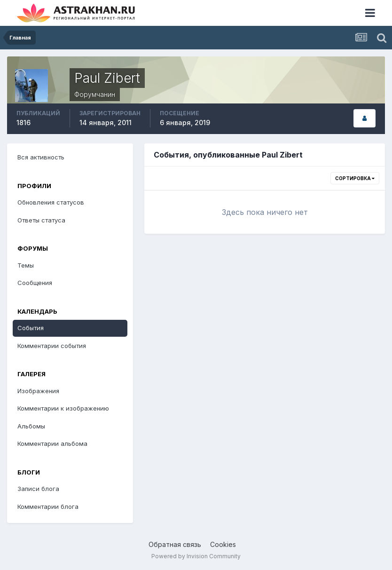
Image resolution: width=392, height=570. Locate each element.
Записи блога (38, 489)
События (31, 328)
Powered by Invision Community (196, 556)
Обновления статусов (51, 202)
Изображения (38, 391)
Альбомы (31, 426)
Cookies (223, 544)
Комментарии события (52, 346)
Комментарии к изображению (63, 408)
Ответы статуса (41, 220)
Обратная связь (175, 544)
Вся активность (41, 157)
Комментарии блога (48, 507)
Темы (26, 265)
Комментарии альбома (52, 443)
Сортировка (355, 178)
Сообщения (35, 283)
